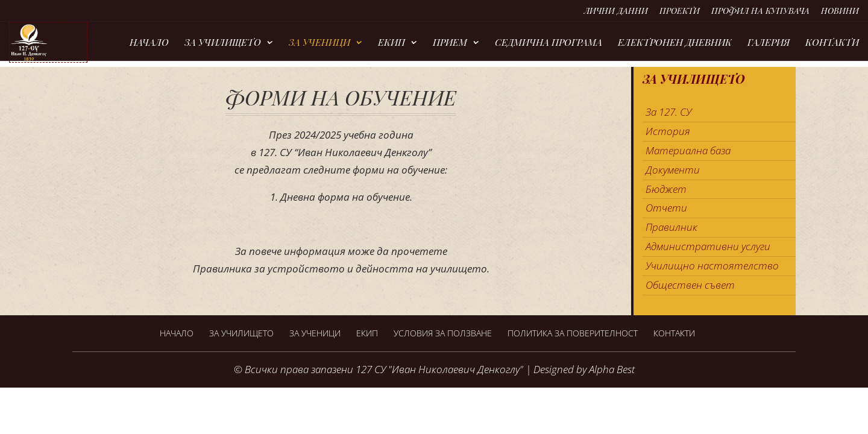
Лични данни (616, 11)
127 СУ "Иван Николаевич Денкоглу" (439, 369)
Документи (673, 170)
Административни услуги (708, 246)
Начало (149, 43)
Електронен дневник (675, 43)
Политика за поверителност (573, 333)
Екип (392, 43)
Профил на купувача (760, 11)
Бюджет (666, 189)
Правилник (671, 227)
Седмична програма (549, 43)
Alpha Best (612, 369)
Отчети (666, 208)
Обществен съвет (690, 285)
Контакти (832, 43)
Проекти (680, 11)
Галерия (769, 43)
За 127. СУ (668, 112)
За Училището (223, 43)
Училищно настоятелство (712, 266)
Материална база (688, 150)
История (668, 131)
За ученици (319, 43)
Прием (450, 43)
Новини (840, 11)
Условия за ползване (443, 333)
